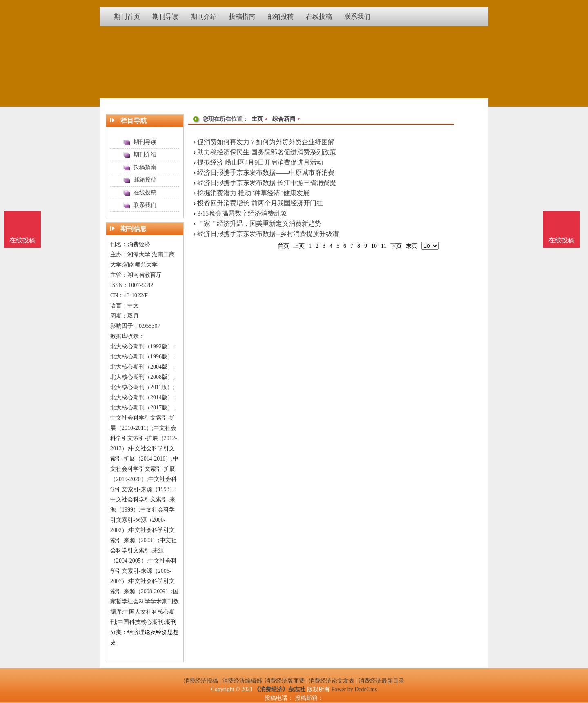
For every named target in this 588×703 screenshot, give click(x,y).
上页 (299, 246)
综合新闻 (284, 119)
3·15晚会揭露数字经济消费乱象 (242, 213)
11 (384, 246)
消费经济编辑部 (242, 681)
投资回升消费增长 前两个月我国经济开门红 (260, 203)
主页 (257, 119)
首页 (283, 246)
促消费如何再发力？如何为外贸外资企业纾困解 (266, 142)
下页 (396, 246)
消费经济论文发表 (332, 681)
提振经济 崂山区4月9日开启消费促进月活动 (260, 162)
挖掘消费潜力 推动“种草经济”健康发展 (253, 193)
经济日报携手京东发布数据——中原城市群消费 (266, 172)
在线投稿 (561, 240)
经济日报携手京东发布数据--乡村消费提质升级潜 (268, 234)
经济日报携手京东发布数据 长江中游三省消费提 (267, 183)
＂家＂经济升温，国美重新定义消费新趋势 (259, 224)
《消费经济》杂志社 (280, 689)
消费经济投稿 (201, 681)
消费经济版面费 (285, 681)
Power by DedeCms (354, 689)
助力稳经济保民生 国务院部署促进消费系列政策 (267, 152)
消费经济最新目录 (381, 681)
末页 (412, 246)
